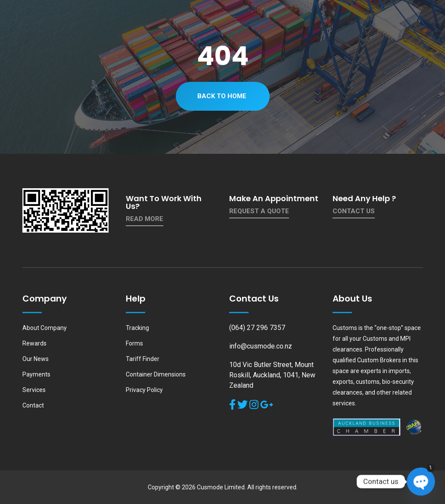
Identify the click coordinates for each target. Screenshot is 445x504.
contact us (354, 211)
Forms (134, 343)
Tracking (137, 328)
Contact (33, 405)
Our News (36, 359)
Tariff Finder (143, 359)
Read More (145, 219)
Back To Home (222, 96)
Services (34, 390)
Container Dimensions (156, 374)
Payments (36, 374)
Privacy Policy (144, 390)
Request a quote (259, 211)
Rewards (34, 343)
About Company (45, 328)
